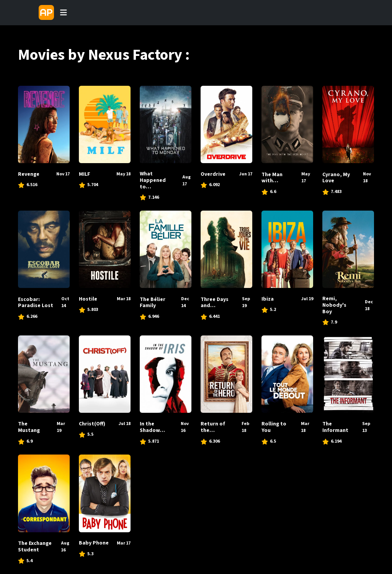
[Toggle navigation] (64, 13)
